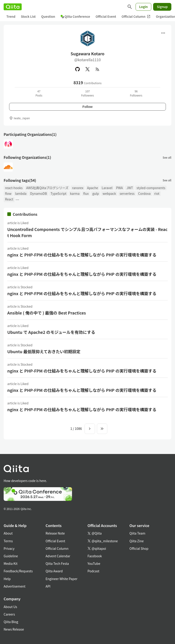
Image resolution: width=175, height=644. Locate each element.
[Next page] (90, 429)
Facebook (95, 556)
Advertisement (15, 586)
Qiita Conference (75, 16)
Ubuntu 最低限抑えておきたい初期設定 (44, 351)
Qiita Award (54, 571)
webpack (109, 193)
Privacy (9, 548)
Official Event (106, 16)
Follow (87, 107)
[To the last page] (102, 429)
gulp (96, 193)
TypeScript (59, 193)
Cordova (144, 193)
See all (167, 157)
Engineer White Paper (62, 579)
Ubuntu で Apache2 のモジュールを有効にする (51, 332)
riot (157, 193)
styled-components (151, 188)
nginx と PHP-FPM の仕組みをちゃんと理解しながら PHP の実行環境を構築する (82, 255)
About (8, 533)
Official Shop (139, 548)
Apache (93, 188)
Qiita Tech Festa (57, 563)
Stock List (28, 16)
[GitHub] (77, 69)
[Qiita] (13, 7)
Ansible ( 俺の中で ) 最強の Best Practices (47, 313)
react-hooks (14, 188)
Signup (162, 7)
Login (144, 7)
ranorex (78, 188)
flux (86, 193)
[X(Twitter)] (87, 69)
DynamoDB (39, 193)
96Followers (136, 93)
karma (75, 193)
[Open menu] (163, 33)
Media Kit (11, 563)
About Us (10, 607)
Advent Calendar (58, 556)
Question (48, 16)
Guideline (11, 556)
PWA (119, 188)
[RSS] (98, 69)
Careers (9, 614)
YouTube (94, 563)
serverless (127, 193)
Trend (11, 16)
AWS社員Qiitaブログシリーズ (47, 188)
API (48, 586)
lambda (21, 193)
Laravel (107, 188)
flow (8, 193)
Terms (8, 541)
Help (7, 579)
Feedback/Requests (18, 571)
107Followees (87, 93)
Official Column (136, 16)
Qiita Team (137, 533)
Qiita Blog (11, 622)
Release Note (55, 533)
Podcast (93, 571)
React (9, 199)
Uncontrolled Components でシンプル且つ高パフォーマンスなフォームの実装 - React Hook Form (87, 232)
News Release (14, 629)
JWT (130, 188)
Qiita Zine (137, 541)
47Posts (39, 93)
